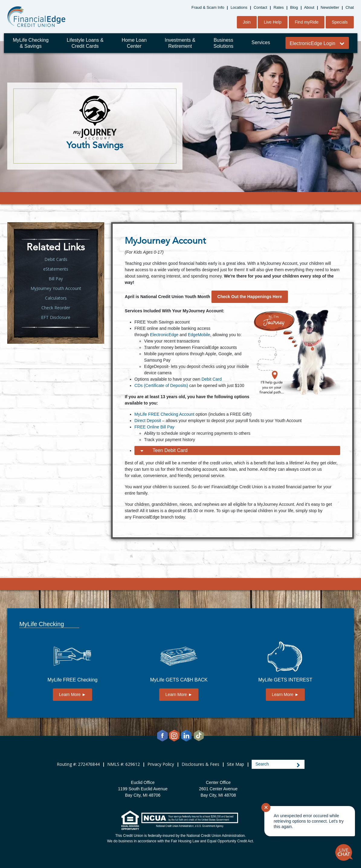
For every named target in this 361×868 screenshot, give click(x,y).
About (309, 7)
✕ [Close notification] (266, 808)
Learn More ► (72, 694)
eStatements (56, 269)
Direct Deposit (148, 421)
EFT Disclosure (56, 317)
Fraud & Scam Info (208, 7)
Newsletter (330, 7)
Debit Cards (56, 259)
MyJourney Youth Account (56, 288)
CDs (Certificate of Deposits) (161, 385)
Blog (294, 7)
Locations (239, 7)
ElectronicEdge (164, 335)
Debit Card (212, 379)
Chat (350, 7)
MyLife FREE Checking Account (164, 414)
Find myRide (307, 22)
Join (247, 22)
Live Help (272, 22)
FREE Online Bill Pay (154, 427)
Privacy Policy (161, 764)
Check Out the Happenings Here (250, 297)
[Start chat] (344, 853)
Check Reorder (56, 308)
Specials (340, 22)
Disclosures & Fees (200, 764)
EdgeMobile (199, 335)
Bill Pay (56, 279)
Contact (261, 7)
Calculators (56, 298)
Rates (279, 7)
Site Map (235, 764)
